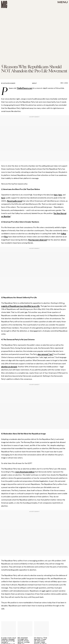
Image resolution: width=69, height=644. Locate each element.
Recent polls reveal (15, 201)
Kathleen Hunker (9, 83)
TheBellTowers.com (25, 88)
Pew (6, 237)
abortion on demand (9, 367)
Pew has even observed (38, 240)
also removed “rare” (45, 354)
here (56, 195)
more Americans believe (25, 472)
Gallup (64, 234)
